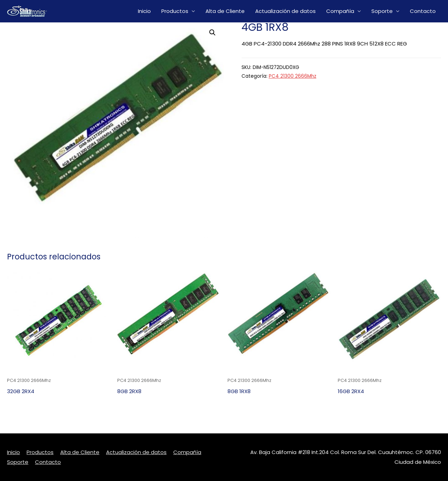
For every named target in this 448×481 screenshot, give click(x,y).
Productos (175, 11)
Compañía (340, 11)
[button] (212, 33)
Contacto (423, 11)
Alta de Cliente (225, 11)
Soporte (382, 11)
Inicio (144, 11)
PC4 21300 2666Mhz (293, 76)
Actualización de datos (285, 11)
